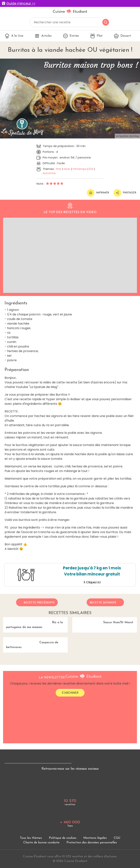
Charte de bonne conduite (41, 843)
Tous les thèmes (31, 838)
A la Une (14, 36)
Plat (96, 36)
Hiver (67, 169)
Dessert (122, 36)
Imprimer (98, 193)
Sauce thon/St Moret (103, 621)
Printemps (80, 169)
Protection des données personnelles (92, 843)
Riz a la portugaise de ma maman (33, 623)
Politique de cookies (63, 838)
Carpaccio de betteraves (31, 643)
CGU (117, 838)
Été (91, 169)
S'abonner (70, 693)
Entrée (71, 36)
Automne (49, 173)
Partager (125, 193)
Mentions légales (95, 838)
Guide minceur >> (21, 3)
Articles (43, 36)
